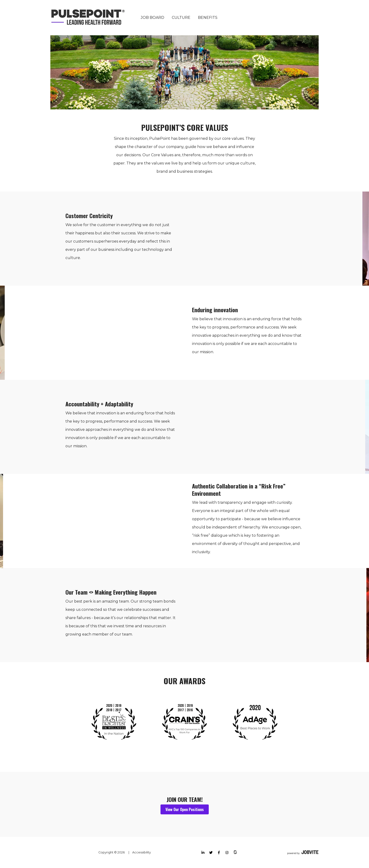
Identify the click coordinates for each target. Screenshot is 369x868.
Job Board (152, 18)
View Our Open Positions (185, 809)
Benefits (208, 18)
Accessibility (142, 852)
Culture (181, 18)
